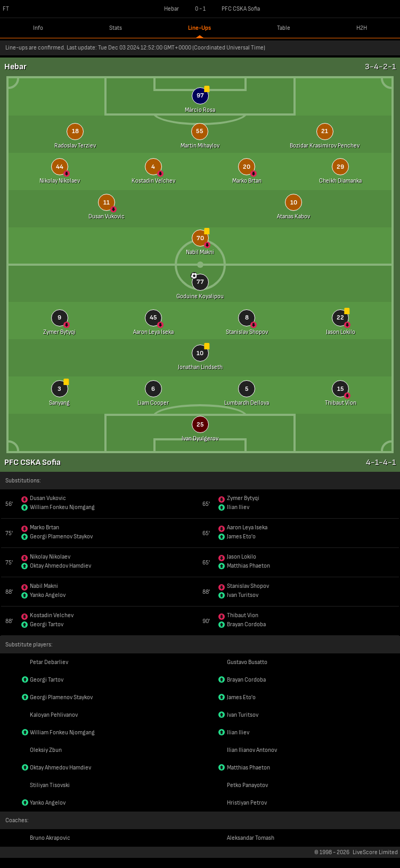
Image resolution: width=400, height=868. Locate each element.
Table (284, 28)
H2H (362, 28)
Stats (116, 28)
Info (38, 28)
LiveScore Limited (375, 852)
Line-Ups (199, 28)
